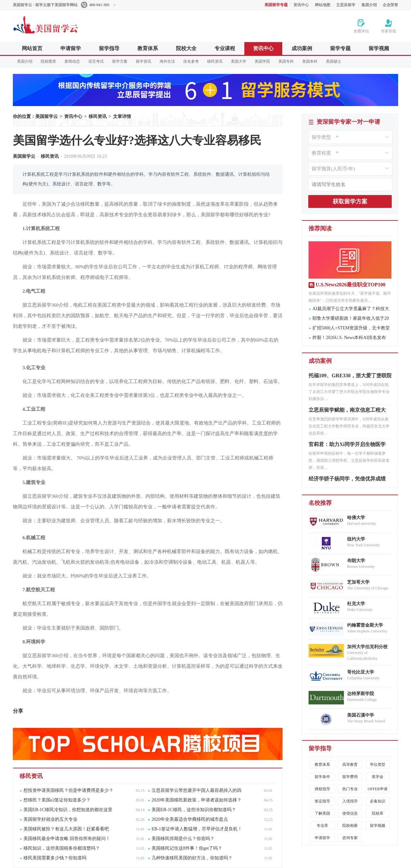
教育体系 (148, 48)
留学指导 (109, 48)
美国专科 (286, 61)
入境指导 (350, 801)
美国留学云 (61, 24)
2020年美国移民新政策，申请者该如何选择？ (197, 800)
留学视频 (379, 48)
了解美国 (322, 813)
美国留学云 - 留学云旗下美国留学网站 (45, 5)
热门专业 (350, 789)
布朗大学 (356, 561)
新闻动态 (72, 61)
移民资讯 (215, 61)
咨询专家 (350, 838)
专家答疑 (389, 31)
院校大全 (186, 48)
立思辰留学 (346, 5)
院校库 (378, 813)
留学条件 (322, 777)
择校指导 (322, 789)
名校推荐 (320, 503)
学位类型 (378, 765)
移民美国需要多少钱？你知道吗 (55, 858)
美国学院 (262, 61)
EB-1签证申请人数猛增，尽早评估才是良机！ (197, 829)
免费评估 (361, 31)
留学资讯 (144, 61)
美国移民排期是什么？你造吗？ (183, 839)
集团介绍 (369, 5)
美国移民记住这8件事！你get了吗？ (187, 848)
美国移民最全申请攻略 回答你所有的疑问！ (67, 839)
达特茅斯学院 (361, 694)
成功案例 (302, 48)
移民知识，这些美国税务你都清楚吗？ (62, 848)
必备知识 (378, 801)
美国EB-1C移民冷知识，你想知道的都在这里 (68, 810)
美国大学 (239, 61)
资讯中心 (301, 5)
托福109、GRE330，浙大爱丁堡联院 (350, 377)
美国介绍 (25, 61)
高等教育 (350, 765)
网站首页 (32, 48)
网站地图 (323, 5)
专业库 (322, 826)
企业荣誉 (390, 5)
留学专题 (340, 48)
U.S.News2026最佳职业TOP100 (351, 285)
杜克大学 (356, 604)
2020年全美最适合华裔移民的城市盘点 (190, 819)
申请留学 (71, 48)
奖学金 (378, 777)
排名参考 (191, 61)
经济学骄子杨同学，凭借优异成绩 (347, 480)
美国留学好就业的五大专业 (50, 819)
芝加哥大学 (358, 582)
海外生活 (167, 61)
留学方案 (120, 61)
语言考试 (96, 61)
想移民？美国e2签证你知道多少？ (57, 800)
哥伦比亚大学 (361, 672)
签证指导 (322, 801)
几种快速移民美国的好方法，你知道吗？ (192, 858)
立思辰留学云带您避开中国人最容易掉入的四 (197, 790)
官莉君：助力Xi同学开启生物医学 (347, 446)
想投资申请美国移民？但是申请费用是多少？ (68, 790)
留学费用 (350, 777)
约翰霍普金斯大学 (365, 625)
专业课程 (225, 48)
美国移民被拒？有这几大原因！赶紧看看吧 (66, 829)
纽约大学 (356, 539)
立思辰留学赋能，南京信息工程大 (347, 412)
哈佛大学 (356, 518)
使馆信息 (350, 813)
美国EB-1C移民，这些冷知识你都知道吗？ (194, 810)
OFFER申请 (377, 789)
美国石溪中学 (361, 715)
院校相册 (350, 826)
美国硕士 (334, 61)
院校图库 (48, 61)
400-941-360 (98, 5)
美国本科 (310, 61)
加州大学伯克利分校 (367, 647)
